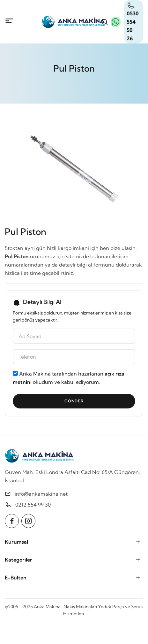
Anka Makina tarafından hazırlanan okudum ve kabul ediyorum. (69, 378)
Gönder (74, 401)
